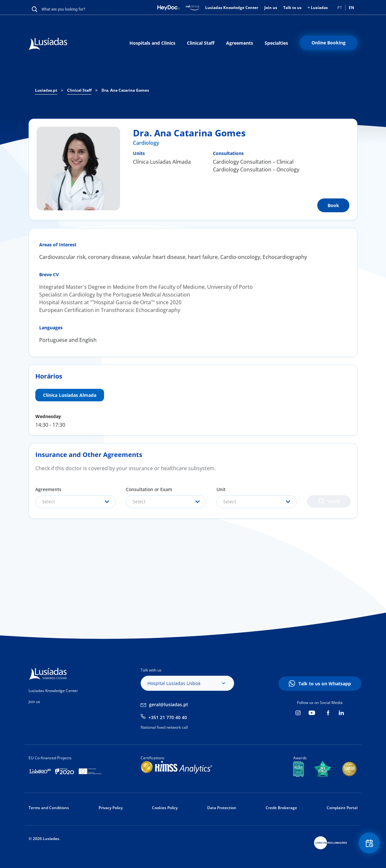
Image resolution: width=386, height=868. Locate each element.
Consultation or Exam (149, 489)
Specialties (276, 43)
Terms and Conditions (49, 808)
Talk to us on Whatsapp (325, 684)
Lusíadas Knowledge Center (232, 8)
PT (340, 8)
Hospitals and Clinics (152, 43)
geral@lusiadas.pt (169, 704)
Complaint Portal (342, 808)
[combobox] (75, 502)
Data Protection (222, 808)
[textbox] (75, 502)
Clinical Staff (201, 43)
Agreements (240, 43)
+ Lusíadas (318, 8)
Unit (221, 489)
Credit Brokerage (281, 808)
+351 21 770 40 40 (168, 717)
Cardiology (146, 143)
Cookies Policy (165, 808)
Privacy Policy (111, 808)
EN (351, 8)
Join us (271, 8)
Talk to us (292, 8)
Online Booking (329, 43)
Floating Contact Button (368, 844)
